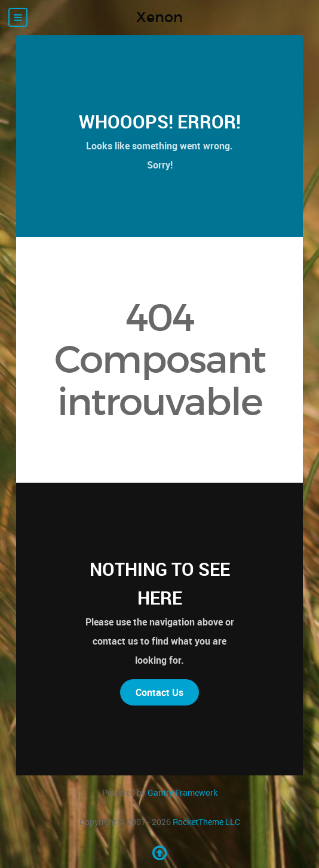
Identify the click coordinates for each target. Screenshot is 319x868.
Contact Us (159, 692)
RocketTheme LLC (206, 822)
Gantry (182, 792)
